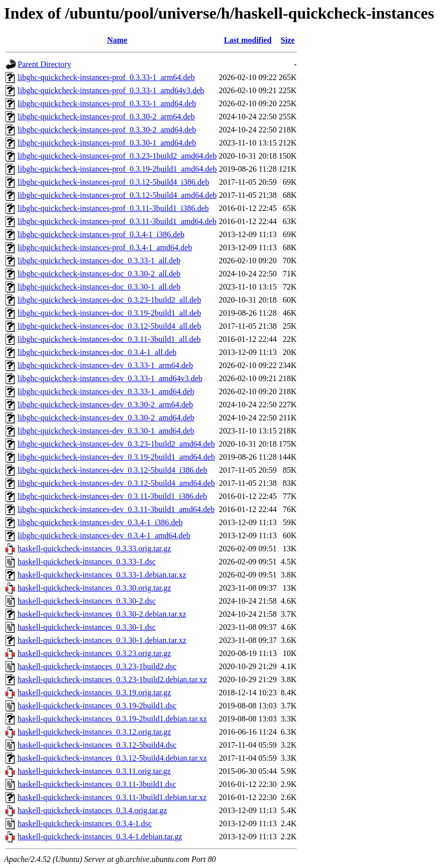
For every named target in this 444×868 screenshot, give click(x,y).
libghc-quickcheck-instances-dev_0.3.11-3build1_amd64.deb (116, 509)
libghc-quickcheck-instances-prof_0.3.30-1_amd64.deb (107, 143)
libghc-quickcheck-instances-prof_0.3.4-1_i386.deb (101, 234)
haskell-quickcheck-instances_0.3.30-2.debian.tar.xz (102, 614)
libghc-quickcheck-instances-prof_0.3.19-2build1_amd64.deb (117, 169)
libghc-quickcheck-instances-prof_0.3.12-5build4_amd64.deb (117, 195)
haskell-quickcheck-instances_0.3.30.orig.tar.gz (94, 588)
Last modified (248, 40)
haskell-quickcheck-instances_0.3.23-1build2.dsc (97, 666)
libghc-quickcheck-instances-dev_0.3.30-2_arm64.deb (105, 405)
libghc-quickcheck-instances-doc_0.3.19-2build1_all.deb (109, 313)
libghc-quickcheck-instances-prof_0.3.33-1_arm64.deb (106, 77)
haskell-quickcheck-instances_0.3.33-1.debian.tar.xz (102, 575)
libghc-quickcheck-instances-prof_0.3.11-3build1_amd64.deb (117, 221)
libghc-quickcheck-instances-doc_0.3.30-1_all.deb (99, 287)
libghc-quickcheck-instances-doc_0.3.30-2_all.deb (99, 274)
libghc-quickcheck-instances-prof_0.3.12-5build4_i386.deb (113, 182)
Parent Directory (44, 64)
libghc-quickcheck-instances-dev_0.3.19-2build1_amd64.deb (116, 457)
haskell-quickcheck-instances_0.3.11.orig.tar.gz (94, 771)
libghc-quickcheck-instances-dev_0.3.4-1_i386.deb (100, 522)
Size (288, 40)
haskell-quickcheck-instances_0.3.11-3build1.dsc (97, 784)
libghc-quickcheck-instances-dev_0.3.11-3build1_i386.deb (112, 496)
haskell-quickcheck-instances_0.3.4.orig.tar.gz (92, 810)
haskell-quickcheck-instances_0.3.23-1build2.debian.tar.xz (112, 679)
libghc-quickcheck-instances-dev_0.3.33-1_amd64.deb (106, 391)
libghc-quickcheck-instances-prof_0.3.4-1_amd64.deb (105, 247)
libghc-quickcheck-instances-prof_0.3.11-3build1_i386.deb (113, 208)
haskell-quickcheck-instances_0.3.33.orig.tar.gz (94, 549)
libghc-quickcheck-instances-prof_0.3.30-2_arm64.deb (106, 117)
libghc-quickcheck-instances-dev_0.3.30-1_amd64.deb (106, 431)
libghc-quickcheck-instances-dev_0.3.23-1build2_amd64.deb (116, 444)
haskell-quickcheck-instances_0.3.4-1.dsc (85, 823)
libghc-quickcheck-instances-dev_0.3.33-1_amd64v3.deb (110, 378)
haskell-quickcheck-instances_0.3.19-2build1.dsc (97, 706)
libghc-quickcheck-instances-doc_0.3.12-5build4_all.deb (109, 326)
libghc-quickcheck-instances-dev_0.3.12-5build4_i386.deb (112, 470)
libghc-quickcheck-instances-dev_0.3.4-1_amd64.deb (104, 535)
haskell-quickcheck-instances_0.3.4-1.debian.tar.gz (100, 837)
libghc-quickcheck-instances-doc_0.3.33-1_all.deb (99, 261)
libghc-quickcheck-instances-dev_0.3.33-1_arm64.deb (105, 365)
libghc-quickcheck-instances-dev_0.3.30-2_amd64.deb (106, 418)
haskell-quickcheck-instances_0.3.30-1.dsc (87, 627)
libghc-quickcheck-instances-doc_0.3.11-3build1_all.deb (109, 339)
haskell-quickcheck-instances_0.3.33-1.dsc (87, 562)
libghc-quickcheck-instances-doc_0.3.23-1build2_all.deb (109, 300)
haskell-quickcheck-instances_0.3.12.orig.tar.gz (94, 732)
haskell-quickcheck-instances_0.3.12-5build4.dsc (97, 745)
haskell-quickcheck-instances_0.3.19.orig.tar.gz (94, 693)
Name (117, 40)
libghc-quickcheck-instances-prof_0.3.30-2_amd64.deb (107, 130)
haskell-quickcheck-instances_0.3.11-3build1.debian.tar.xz (112, 797)
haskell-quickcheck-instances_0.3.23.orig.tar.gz (94, 653)
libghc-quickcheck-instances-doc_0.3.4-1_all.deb (97, 352)
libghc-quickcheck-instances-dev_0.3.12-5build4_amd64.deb (116, 483)
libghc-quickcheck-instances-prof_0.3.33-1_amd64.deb (107, 103)
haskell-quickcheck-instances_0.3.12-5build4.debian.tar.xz (112, 758)
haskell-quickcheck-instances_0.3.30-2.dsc (87, 601)
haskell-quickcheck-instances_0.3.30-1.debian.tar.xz (102, 640)
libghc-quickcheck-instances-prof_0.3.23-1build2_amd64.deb (117, 156)
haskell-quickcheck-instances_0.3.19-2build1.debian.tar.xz (112, 719)
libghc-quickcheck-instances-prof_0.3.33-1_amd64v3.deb (111, 90)
